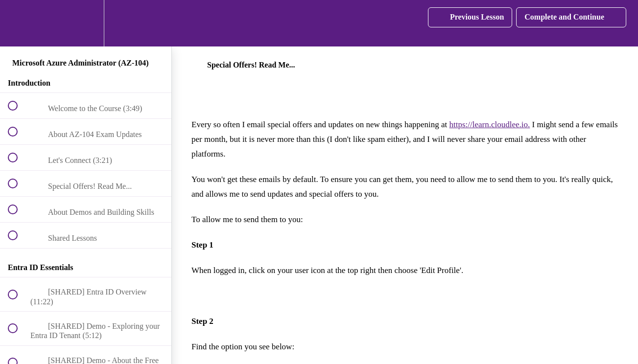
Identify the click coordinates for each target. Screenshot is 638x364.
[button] (18, 23)
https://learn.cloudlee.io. (490, 125)
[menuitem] (86, 23)
